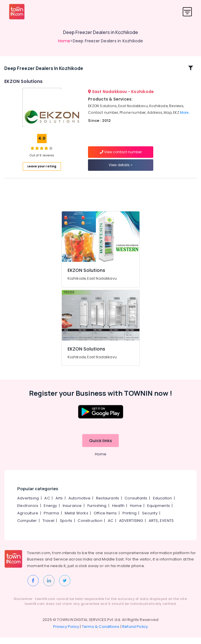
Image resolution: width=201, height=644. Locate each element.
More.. (185, 116)
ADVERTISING (131, 527)
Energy (50, 512)
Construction (90, 527)
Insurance (72, 512)
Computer (27, 527)
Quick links (100, 447)
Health (118, 512)
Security (150, 520)
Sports (66, 527)
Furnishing (97, 512)
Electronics (28, 512)
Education (163, 505)
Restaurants (108, 505)
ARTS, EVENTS (161, 527)
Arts (59, 505)
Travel (48, 527)
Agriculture (28, 520)
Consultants (136, 505)
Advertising (28, 505)
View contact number (121, 155)
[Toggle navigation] (187, 12)
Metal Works (76, 520)
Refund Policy (135, 633)
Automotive (80, 505)
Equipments (159, 512)
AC (47, 505)
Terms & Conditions (101, 633)
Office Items (105, 520)
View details (121, 168)
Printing (130, 520)
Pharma (51, 520)
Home (64, 41)
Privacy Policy (66, 633)
